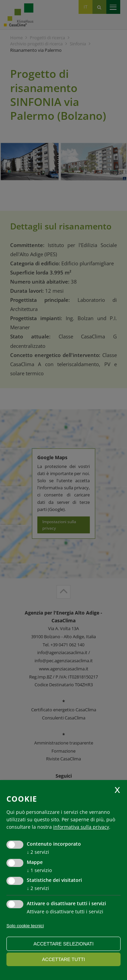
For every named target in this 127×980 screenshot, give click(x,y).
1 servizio (39, 870)
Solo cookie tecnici (25, 926)
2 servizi (38, 852)
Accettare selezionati (64, 944)
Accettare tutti (63, 959)
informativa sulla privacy (81, 827)
